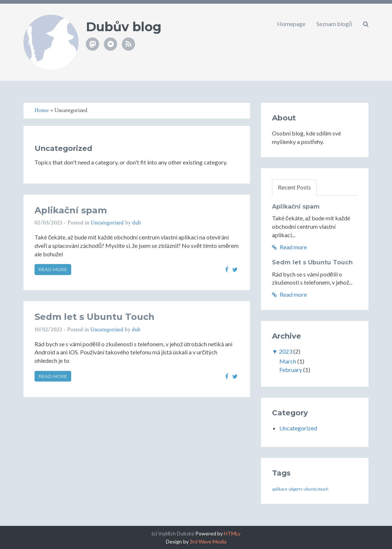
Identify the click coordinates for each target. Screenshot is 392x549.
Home (42, 110)
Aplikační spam (71, 210)
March (288, 361)
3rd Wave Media (208, 541)
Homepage (291, 24)
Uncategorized (107, 223)
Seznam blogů (334, 24)
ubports (295, 489)
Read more (53, 269)
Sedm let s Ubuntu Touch (95, 317)
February (291, 370)
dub (137, 223)
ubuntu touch (316, 489)
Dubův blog (124, 27)
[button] (366, 24)
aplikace (280, 489)
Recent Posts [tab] (294, 187)
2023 (286, 351)
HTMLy (232, 533)
